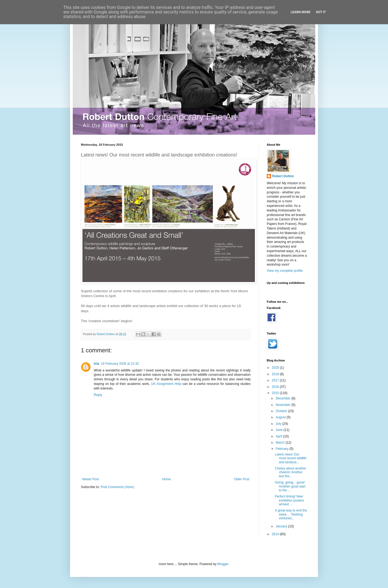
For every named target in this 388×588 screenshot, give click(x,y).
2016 (276, 387)
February (283, 449)
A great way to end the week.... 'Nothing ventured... (291, 514)
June (280, 430)
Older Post (242, 479)
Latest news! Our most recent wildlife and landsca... (291, 458)
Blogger (223, 564)
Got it (321, 12)
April (279, 436)
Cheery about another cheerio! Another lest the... (290, 472)
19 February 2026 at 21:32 (120, 364)
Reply (98, 395)
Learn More (301, 12)
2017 (276, 380)
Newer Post (91, 479)
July (279, 424)
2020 (276, 368)
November (284, 405)
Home (167, 479)
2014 (276, 534)
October (282, 411)
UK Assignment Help (166, 384)
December (284, 398)
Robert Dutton (283, 176)
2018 (276, 374)
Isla (96, 364)
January (282, 526)
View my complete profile (285, 271)
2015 (276, 393)
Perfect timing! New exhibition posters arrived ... (289, 500)
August (281, 417)
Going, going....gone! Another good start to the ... (290, 486)
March (281, 443)
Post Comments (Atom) (117, 487)
